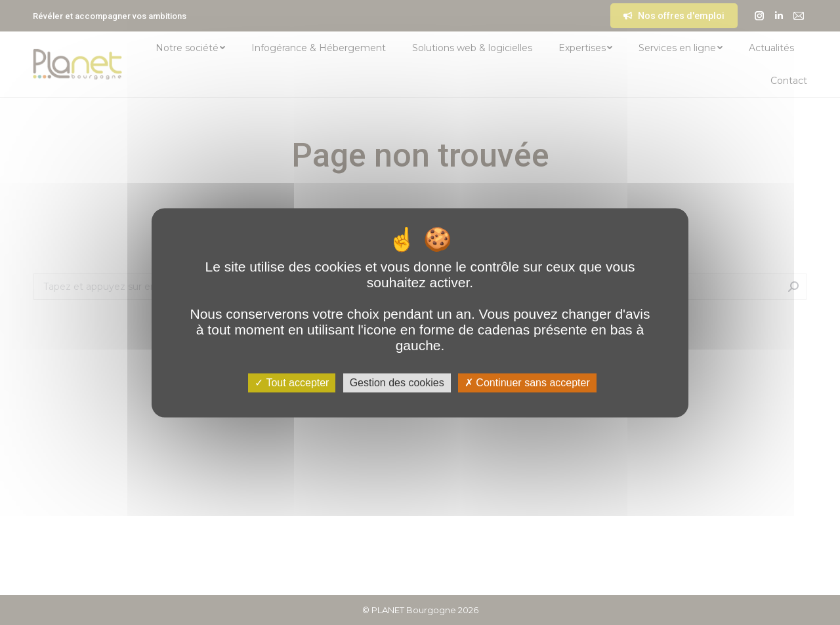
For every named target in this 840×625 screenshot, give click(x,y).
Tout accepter (292, 383)
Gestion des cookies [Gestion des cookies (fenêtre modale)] (397, 383)
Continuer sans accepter (527, 383)
